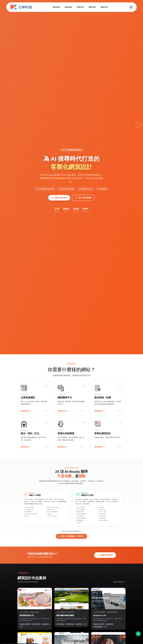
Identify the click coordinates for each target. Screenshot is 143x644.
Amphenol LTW (100, 615)
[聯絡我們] (138, 634)
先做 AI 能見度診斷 (83, 198)
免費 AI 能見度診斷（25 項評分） (71, 536)
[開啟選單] (131, 7)
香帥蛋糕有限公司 (27, 615)
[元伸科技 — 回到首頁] (21, 7)
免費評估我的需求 (59, 198)
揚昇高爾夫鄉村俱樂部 (65, 615)
